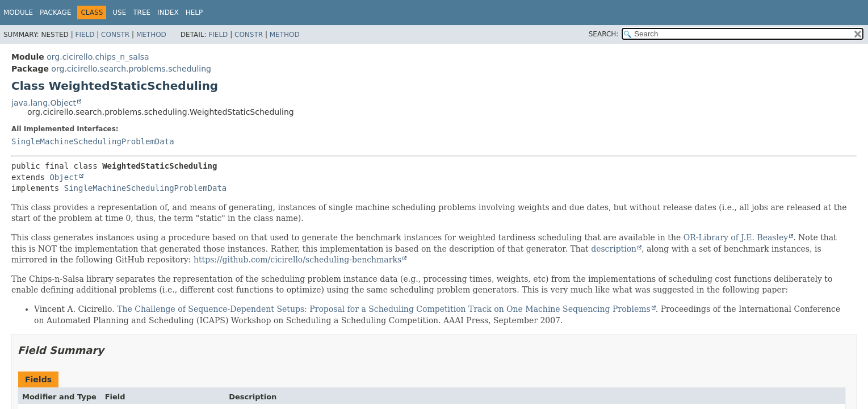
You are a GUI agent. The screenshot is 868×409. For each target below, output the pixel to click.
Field (85, 35)
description (614, 249)
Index (168, 12)
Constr (115, 35)
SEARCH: (604, 34)
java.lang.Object (44, 103)
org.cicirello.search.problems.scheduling (131, 69)
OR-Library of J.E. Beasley (736, 237)
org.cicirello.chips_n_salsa (98, 57)
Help (194, 12)
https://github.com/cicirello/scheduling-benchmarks (297, 260)
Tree (142, 12)
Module (18, 12)
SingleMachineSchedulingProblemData (93, 141)
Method (151, 35)
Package (55, 12)
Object (64, 177)
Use (119, 12)
